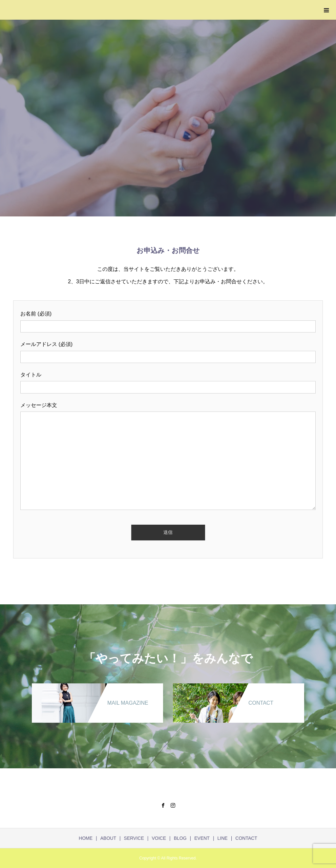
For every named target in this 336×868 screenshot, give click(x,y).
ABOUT (108, 838)
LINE (223, 838)
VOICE (159, 838)
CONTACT (246, 838)
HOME (86, 838)
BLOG (180, 838)
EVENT (202, 838)
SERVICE (134, 838)
